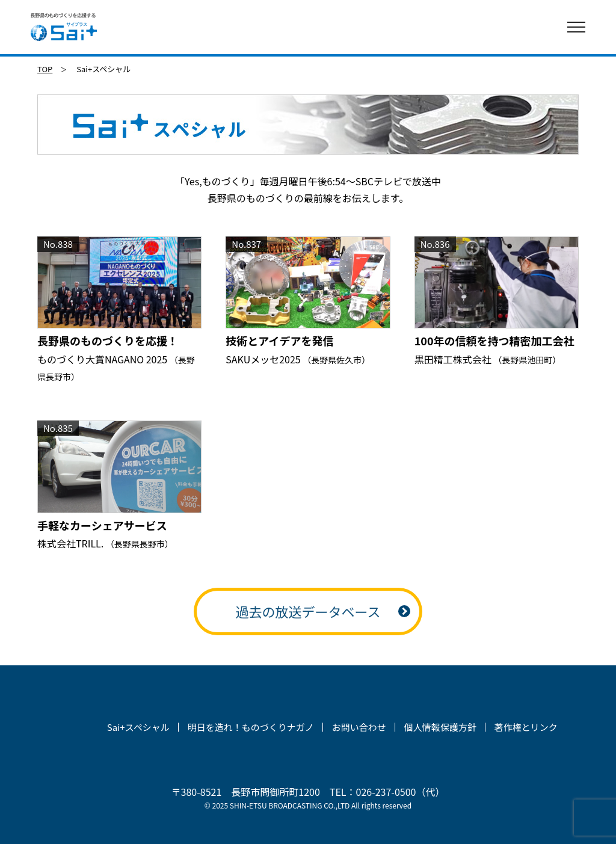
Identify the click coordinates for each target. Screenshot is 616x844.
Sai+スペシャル (138, 727)
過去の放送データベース (308, 611)
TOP (45, 69)
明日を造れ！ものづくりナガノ (251, 727)
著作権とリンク (526, 727)
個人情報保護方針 (440, 727)
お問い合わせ (359, 727)
